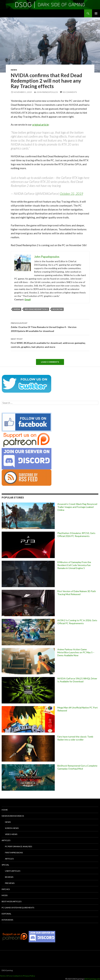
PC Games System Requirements (18, 908)
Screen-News (12, 828)
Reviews (9, 877)
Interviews (7, 920)
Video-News (11, 834)
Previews (10, 883)
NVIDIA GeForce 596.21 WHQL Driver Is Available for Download (77, 680)
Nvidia (17, 309)
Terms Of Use (6, 976)
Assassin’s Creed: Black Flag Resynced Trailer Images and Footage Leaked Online (77, 507)
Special (5, 865)
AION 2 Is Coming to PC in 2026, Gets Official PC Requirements (77, 622)
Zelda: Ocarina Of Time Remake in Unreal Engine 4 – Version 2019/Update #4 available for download (50, 327)
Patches (6, 889)
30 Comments (70, 92)
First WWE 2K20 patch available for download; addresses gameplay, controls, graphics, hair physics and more (50, 343)
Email (28, 299)
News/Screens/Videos (13, 816)
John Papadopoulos (47, 92)
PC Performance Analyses (18, 846)
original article (40, 124)
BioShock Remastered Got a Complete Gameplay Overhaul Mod (77, 767)
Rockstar (58, 309)
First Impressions (14, 853)
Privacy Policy (29, 976)
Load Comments (50, 362)
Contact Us (18, 976)
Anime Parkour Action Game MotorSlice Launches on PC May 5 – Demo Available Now (76, 652)
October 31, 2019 (71, 194)
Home (5, 810)
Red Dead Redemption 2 (36, 309)
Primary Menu (96, 13)
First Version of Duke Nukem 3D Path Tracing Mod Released (77, 593)
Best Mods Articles (12, 901)
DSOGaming (7, 970)
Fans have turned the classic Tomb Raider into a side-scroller (75, 738)
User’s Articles (13, 871)
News (14, 70)
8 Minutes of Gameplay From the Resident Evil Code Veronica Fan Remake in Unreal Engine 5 (74, 565)
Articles (6, 840)
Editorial (6, 914)
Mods (5, 895)
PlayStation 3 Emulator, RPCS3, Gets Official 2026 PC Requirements (76, 535)
